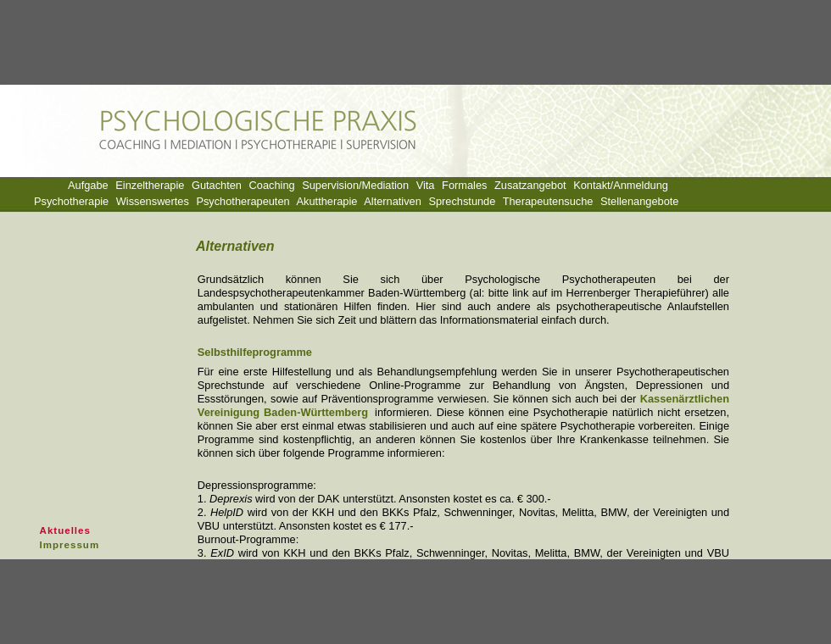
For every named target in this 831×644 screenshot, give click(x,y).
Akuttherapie (327, 201)
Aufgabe (88, 185)
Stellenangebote (640, 201)
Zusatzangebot (530, 185)
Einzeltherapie (150, 185)
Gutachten (217, 185)
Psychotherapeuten (243, 201)
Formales (464, 185)
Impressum (70, 545)
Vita (426, 185)
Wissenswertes (153, 201)
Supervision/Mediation (355, 185)
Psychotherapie (71, 201)
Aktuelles (65, 530)
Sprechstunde (462, 201)
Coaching (272, 185)
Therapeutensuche (548, 201)
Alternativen (393, 201)
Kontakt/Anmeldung (621, 185)
